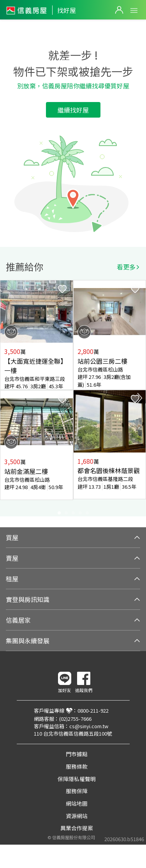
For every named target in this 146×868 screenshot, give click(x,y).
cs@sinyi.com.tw (89, 726)
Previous (6, 398)
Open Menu (134, 11)
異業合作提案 (77, 828)
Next (140, 398)
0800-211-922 (93, 710)
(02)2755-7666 (75, 719)
